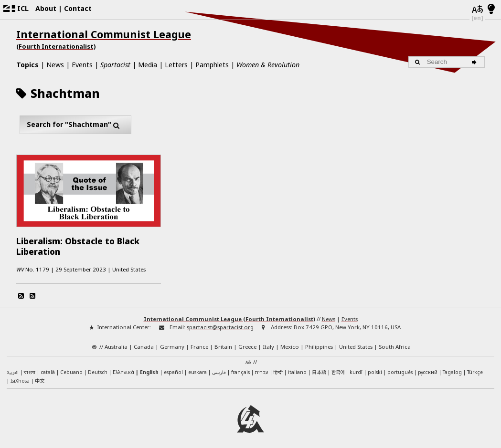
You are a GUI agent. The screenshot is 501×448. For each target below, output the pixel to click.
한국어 (338, 368)
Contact (78, 8)
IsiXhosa (20, 376)
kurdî (356, 368)
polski (375, 368)
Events (82, 65)
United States (356, 342)
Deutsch (98, 368)
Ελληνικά (123, 368)
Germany (172, 342)
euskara (197, 368)
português (400, 368)
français (240, 368)
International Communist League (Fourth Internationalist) (229, 315)
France (199, 342)
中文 (40, 376)
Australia (116, 342)
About (46, 8)
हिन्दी (278, 368)
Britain (223, 342)
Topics (27, 65)
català (48, 368)
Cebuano (71, 368)
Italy (268, 342)
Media (148, 65)
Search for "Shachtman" (75, 125)
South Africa (395, 342)
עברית (262, 368)
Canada (144, 342)
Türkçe (475, 368)
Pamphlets (212, 65)
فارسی (219, 368)
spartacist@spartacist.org (220, 323)
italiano (297, 368)
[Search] (475, 62)
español (173, 368)
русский (428, 368)
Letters (176, 65)
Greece (247, 342)
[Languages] (477, 10)
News (55, 65)
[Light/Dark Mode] (491, 10)
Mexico (290, 342)
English (149, 368)
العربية (13, 369)
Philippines (319, 342)
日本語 (319, 368)
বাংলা (30, 369)
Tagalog (452, 368)
